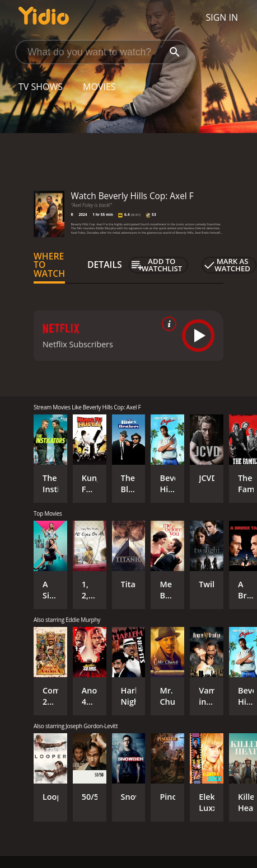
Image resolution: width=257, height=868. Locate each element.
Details (105, 265)
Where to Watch (49, 265)
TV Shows (41, 87)
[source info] (167, 324)
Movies (99, 87)
